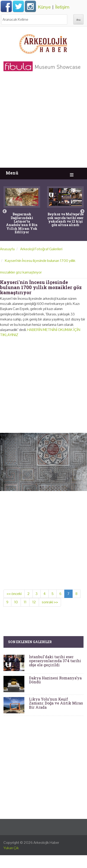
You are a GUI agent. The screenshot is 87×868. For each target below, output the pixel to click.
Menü (12, 173)
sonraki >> (50, 602)
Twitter (18, 6)
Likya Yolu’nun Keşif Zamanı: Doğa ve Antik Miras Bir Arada (56, 703)
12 (34, 602)
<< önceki (14, 594)
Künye (44, 7)
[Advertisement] (43, 122)
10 (16, 602)
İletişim (62, 7)
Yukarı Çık (11, 848)
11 (25, 602)
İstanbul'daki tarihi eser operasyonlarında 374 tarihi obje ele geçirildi (55, 661)
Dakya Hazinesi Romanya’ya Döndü (55, 680)
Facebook (6, 6)
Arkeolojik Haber (46, 843)
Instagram (30, 6)
